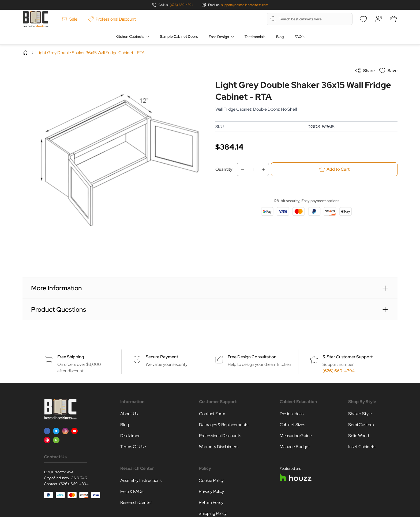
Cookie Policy (211, 480)
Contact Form (212, 414)
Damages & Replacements (224, 425)
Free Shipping (71, 357)
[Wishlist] (363, 19)
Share (365, 70)
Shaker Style (360, 414)
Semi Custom (361, 425)
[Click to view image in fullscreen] (114, 158)
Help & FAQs (132, 491)
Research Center (136, 502)
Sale (70, 19)
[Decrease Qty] (241, 169)
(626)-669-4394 (74, 484)
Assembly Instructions (141, 480)
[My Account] (378, 19)
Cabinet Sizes (292, 425)
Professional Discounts (220, 436)
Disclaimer (130, 436)
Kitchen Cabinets (130, 36)
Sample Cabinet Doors (179, 36)
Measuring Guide (296, 436)
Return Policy (211, 502)
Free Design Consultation (252, 357)
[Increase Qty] (265, 169)
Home (25, 53)
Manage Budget (295, 447)
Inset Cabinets (362, 447)
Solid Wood (359, 436)
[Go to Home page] (35, 19)
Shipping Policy (213, 513)
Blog (280, 37)
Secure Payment (162, 357)
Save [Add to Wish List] (388, 70)
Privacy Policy (211, 491)
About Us (129, 414)
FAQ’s (299, 37)
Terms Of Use (133, 447)
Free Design (219, 37)
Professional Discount (112, 19)
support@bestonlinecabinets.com (245, 5)
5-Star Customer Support (348, 357)
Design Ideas (292, 414)
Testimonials (255, 37)
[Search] (273, 19)
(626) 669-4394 (181, 5)
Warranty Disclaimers (219, 447)
